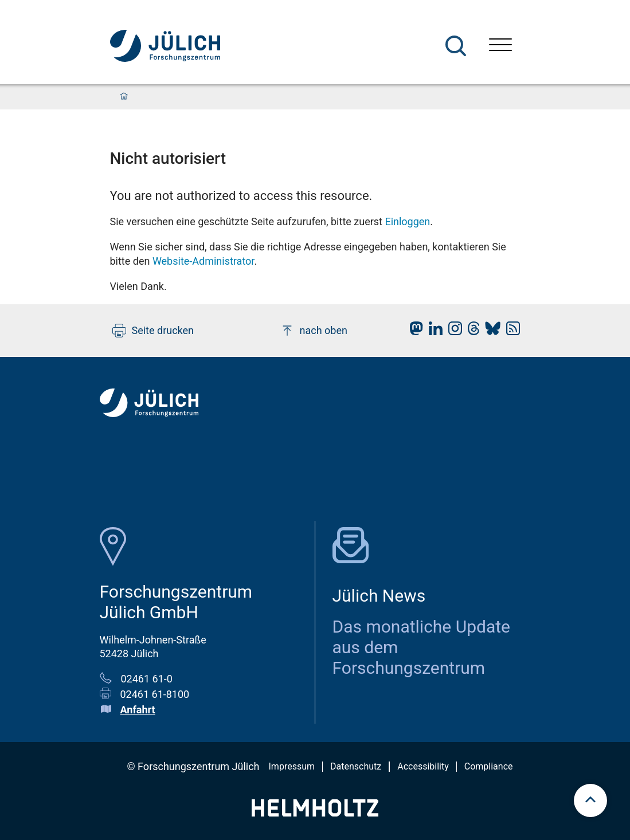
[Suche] (456, 46)
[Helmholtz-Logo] (315, 813)
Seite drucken (153, 331)
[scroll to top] (590, 800)
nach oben (314, 331)
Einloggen (407, 221)
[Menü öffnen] (500, 46)
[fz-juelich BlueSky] (490, 331)
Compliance (489, 766)
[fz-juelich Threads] (471, 331)
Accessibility (423, 766)
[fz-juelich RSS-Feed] (510, 331)
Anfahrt (138, 710)
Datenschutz (356, 766)
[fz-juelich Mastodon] (413, 331)
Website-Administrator (204, 261)
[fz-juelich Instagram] (452, 331)
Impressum (292, 766)
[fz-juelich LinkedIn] (433, 331)
